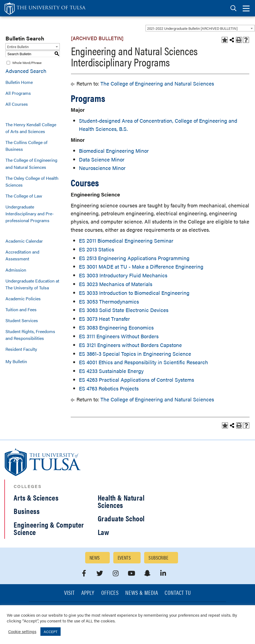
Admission (16, 270)
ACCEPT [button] (51, 632)
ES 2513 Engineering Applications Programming (134, 258)
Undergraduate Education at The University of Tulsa (32, 284)
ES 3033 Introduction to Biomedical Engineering (134, 293)
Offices (110, 593)
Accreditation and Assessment (22, 255)
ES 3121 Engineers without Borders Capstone (130, 345)
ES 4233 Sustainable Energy (111, 371)
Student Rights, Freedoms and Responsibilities (30, 335)
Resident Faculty (21, 349)
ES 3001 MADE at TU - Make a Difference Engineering (141, 267)
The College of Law (24, 196)
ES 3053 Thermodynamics (109, 302)
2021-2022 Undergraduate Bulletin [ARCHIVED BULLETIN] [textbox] (192, 28)
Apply (88, 593)
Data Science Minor (102, 159)
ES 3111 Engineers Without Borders (119, 336)
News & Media (142, 593)
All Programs (18, 93)
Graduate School (121, 518)
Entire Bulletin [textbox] (18, 47)
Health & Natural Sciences (121, 501)
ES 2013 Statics (97, 249)
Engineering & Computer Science (49, 528)
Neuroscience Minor (102, 168)
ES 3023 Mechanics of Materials (116, 284)
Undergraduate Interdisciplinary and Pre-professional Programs (30, 214)
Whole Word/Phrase (27, 63)
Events (124, 558)
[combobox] (200, 28)
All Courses (17, 104)
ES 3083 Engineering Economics (116, 327)
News (95, 558)
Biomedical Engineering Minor (114, 151)
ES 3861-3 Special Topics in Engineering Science (135, 354)
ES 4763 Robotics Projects (109, 388)
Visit (69, 593)
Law (103, 532)
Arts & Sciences (36, 498)
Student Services (22, 320)
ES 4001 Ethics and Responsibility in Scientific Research (143, 362)
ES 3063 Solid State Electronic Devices (124, 310)
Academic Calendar (24, 241)
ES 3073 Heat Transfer (104, 319)
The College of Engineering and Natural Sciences (31, 163)
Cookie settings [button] (22, 631)
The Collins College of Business (26, 146)
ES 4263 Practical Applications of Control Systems (137, 380)
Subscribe (158, 558)
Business (27, 511)
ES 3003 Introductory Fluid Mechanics (123, 275)
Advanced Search (26, 71)
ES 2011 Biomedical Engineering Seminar (126, 241)
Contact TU (178, 593)
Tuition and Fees (21, 309)
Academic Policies (23, 299)
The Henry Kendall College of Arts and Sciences (31, 128)
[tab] (233, 8)
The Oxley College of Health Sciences (32, 181)
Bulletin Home (19, 82)
